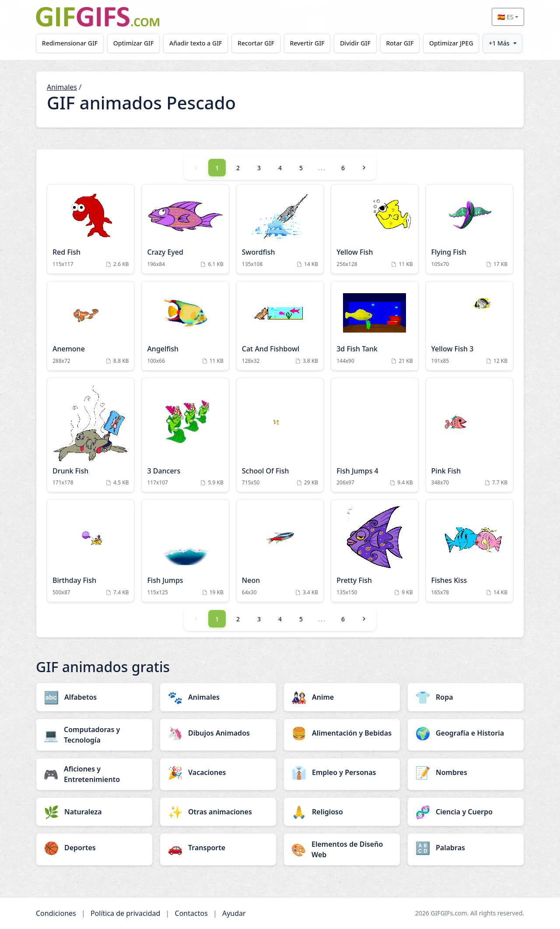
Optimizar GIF (134, 43)
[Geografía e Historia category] (466, 733)
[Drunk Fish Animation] (91, 435)
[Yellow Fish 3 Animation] (469, 326)
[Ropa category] (466, 697)
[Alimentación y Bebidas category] (342, 733)
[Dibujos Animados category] (218, 733)
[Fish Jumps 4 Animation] (374, 435)
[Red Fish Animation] (91, 229)
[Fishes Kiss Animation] (469, 551)
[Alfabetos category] (94, 697)
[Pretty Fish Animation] (374, 551)
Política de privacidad (126, 913)
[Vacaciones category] (218, 772)
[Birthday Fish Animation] (91, 551)
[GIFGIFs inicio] (98, 17)
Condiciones (56, 913)
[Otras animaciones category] (218, 812)
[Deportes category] (94, 848)
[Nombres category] (466, 772)
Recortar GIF (256, 43)
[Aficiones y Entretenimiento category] (94, 774)
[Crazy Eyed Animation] (185, 229)
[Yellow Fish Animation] (374, 229)
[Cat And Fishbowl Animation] (280, 326)
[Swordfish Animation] (280, 229)
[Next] (364, 168)
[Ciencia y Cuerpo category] (466, 812)
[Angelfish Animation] (185, 326)
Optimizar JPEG (451, 43)
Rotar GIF (400, 43)
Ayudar (234, 913)
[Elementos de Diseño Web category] (342, 849)
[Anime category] (342, 697)
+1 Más (499, 43)
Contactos (191, 913)
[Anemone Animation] (91, 326)
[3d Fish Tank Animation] (374, 326)
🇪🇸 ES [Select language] (505, 17)
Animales (62, 87)
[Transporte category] (218, 848)
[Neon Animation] (280, 551)
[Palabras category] (466, 848)
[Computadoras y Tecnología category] (94, 735)
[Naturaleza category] (94, 812)
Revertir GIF (307, 43)
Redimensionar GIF (70, 43)
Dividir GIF (355, 43)
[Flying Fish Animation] (469, 229)
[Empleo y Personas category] (342, 772)
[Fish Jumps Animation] (185, 551)
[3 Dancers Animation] (185, 435)
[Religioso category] (342, 812)
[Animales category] (218, 697)
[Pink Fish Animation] (469, 435)
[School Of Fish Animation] (280, 435)
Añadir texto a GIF (196, 43)
